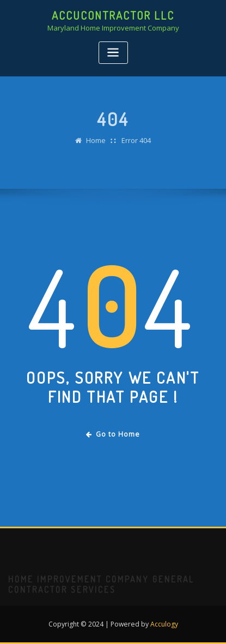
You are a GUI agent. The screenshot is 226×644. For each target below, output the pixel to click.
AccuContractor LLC (113, 15)
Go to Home (113, 434)
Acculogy (164, 624)
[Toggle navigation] (113, 53)
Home (96, 145)
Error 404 (136, 145)
